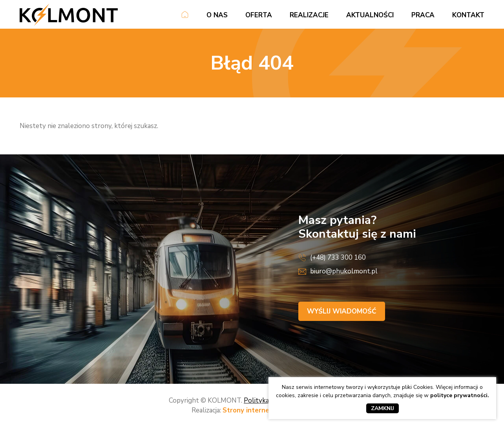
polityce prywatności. (460, 395)
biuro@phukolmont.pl (344, 271)
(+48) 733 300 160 (338, 257)
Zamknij (383, 408)
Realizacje (309, 15)
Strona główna (185, 16)
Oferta (259, 15)
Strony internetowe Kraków (268, 410)
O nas (217, 15)
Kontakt (468, 15)
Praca (423, 15)
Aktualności (370, 15)
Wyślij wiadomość (342, 311)
